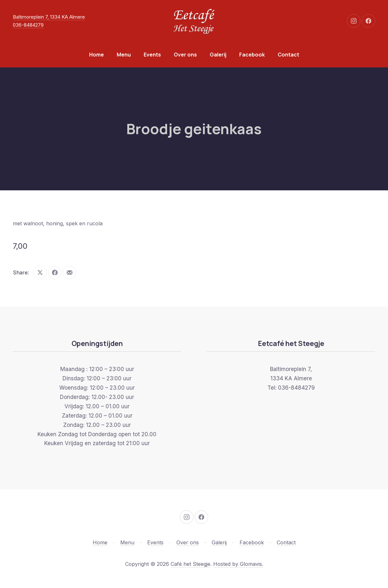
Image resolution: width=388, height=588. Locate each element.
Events (152, 55)
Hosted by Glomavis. (238, 564)
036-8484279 (28, 25)
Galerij (218, 55)
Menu (124, 55)
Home (97, 55)
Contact (288, 55)
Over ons (185, 55)
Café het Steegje (190, 564)
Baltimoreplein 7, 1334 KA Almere (49, 17)
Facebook (252, 55)
